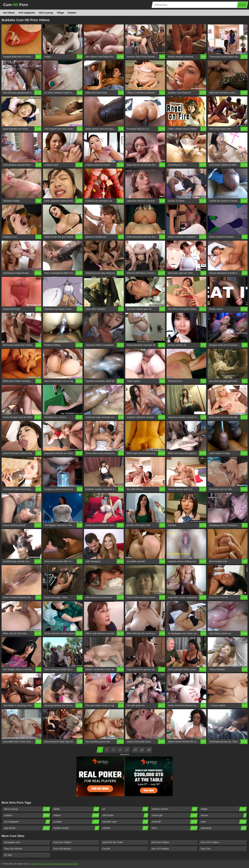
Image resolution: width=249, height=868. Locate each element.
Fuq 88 (106, 849)
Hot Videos (9, 13)
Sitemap (35, 864)
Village (60, 13)
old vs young (27, 809)
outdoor (27, 815)
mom (174, 828)
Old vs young (46, 13)
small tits (174, 822)
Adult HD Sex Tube (113, 842)
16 (149, 750)
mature (76, 815)
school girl (174, 815)
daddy (76, 809)
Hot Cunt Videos (160, 842)
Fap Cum (206, 849)
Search (242, 5)
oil (125, 809)
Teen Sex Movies (13, 849)
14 (135, 750)
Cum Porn (16, 5)
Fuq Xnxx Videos (62, 842)
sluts (224, 822)
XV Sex (8, 855)
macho (224, 815)
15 (142, 750)
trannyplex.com (12, 842)
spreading (224, 828)
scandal (76, 822)
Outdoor (72, 13)
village (224, 809)
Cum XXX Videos (210, 842)
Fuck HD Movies (62, 849)
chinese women (174, 809)
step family (27, 828)
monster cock (125, 822)
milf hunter (125, 815)
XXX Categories (27, 13)
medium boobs (76, 828)
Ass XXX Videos (160, 849)
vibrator (125, 828)
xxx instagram (27, 822)
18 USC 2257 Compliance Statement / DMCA (59, 864)
